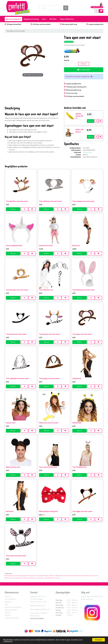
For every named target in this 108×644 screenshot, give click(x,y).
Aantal (66, 60)
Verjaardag (21, 576)
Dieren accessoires (37, 578)
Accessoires (31, 576)
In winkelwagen (84, 70)
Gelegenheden (42, 576)
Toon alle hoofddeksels (73, 576)
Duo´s (44, 19)
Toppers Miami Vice (67, 19)
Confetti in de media (12, 618)
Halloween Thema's (53, 578)
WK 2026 (53, 19)
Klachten (8, 615)
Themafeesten (10, 576)
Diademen (60, 576)
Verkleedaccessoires (91, 576)
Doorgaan (99, 640)
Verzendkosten (10, 599)
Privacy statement (11, 610)
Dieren (52, 576)
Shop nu (91, 121)
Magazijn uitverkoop (31, 19)
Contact (8, 612)
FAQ (6, 604)
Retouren (8, 602)
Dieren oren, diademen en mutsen (17, 578)
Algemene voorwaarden (13, 607)
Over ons (8, 596)
